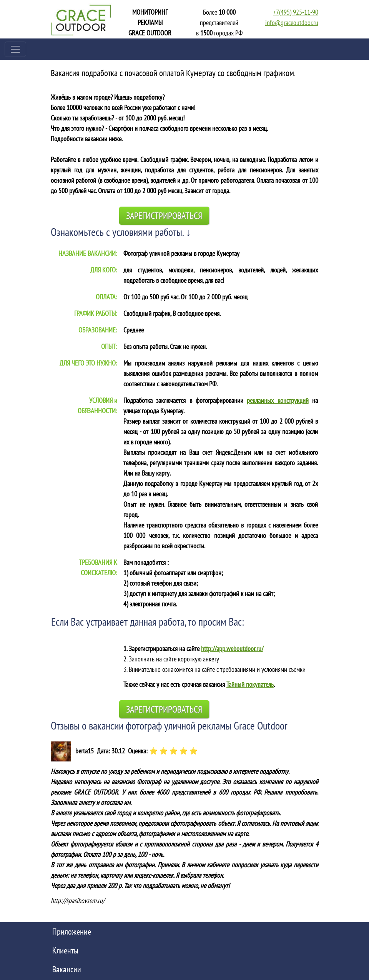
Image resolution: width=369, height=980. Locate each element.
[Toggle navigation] (15, 49)
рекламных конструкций (278, 400)
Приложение (72, 932)
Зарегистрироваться (164, 216)
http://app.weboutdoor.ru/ (232, 649)
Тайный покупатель (250, 684)
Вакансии (67, 969)
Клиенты (65, 950)
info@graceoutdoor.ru (292, 23)
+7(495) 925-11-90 (296, 12)
